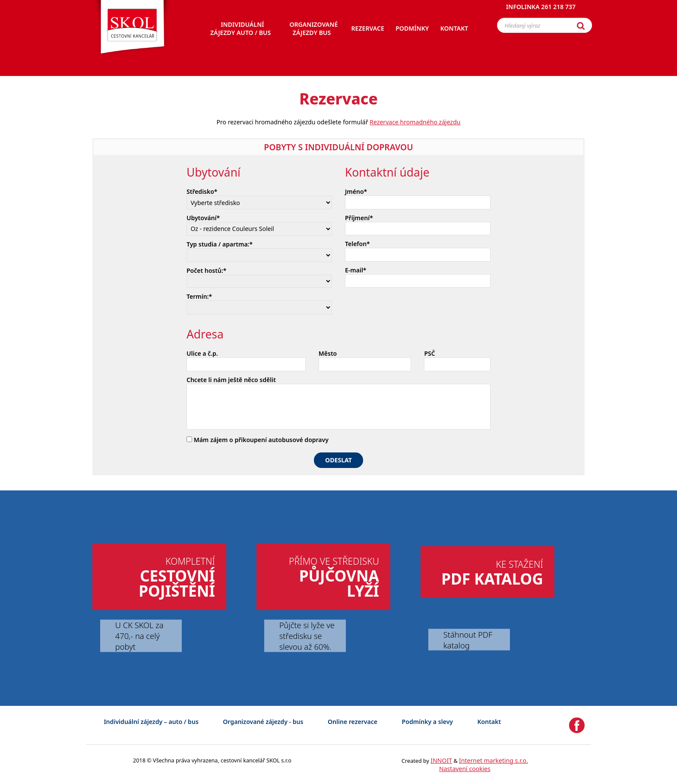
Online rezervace (353, 722)
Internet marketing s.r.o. (494, 760)
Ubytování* (203, 218)
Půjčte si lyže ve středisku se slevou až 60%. (307, 636)
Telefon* (357, 244)
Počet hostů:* (206, 270)
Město (328, 353)
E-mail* (356, 270)
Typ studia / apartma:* (220, 244)
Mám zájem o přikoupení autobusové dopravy (258, 440)
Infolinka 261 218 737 (541, 11)
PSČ (429, 353)
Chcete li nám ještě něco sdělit (231, 380)
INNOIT (441, 760)
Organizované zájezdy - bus (263, 722)
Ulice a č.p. (202, 353)
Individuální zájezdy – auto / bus (151, 722)
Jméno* (356, 191)
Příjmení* (359, 218)
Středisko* (202, 191)
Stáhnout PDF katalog (468, 639)
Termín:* (199, 296)
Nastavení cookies (465, 769)
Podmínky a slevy (427, 722)
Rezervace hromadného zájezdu (415, 122)
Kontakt (489, 722)
